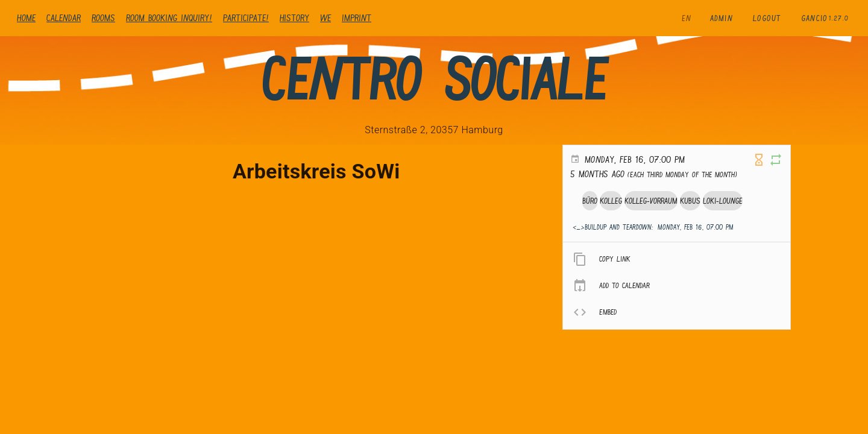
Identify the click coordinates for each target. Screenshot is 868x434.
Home (26, 18)
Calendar (64, 18)
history (294, 18)
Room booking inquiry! (169, 18)
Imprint (357, 18)
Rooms (103, 18)
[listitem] (677, 259)
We (325, 18)
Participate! (246, 18)
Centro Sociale (434, 79)
